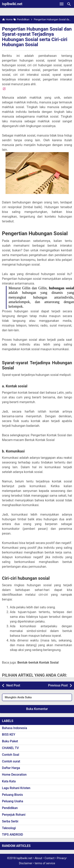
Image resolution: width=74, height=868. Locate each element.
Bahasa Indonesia (15, 728)
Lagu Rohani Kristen (16, 788)
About (38, 858)
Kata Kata (9, 781)
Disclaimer (26, 863)
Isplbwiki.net (12, 4)
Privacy (61, 858)
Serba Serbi (10, 821)
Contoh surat (11, 761)
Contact (50, 858)
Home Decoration (14, 775)
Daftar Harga (11, 768)
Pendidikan (10, 808)
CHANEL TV (10, 748)
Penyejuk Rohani (14, 815)
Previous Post (58, 685)
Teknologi (9, 828)
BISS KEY (9, 735)
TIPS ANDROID (13, 835)
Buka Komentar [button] (37, 709)
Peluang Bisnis (12, 795)
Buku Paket (10, 741)
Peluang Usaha (13, 801)
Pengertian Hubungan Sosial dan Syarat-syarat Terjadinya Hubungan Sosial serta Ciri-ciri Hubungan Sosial (37, 37)
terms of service (45, 863)
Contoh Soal (11, 755)
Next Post (13, 685)
